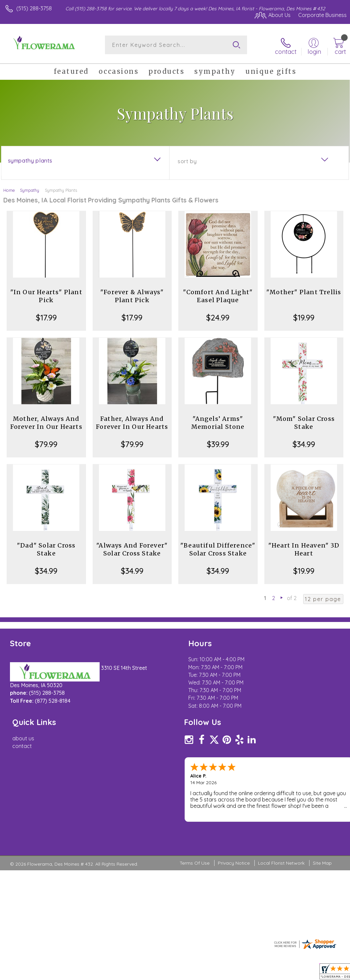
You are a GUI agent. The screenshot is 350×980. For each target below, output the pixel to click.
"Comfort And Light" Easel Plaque (218, 295)
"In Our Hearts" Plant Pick (46, 295)
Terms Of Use (195, 788)
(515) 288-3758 (34, 8)
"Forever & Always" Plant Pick (132, 295)
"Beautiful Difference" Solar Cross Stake (218, 548)
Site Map (322, 788)
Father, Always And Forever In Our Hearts (132, 421)
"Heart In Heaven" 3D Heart (304, 548)
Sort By (187, 160)
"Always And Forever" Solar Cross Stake (132, 548)
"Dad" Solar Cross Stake (46, 548)
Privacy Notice (234, 788)
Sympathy (30, 189)
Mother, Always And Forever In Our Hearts (46, 421)
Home (9, 189)
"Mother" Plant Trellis (304, 291)
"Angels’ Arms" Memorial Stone (218, 421)
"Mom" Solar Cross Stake (304, 421)
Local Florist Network (281, 788)
